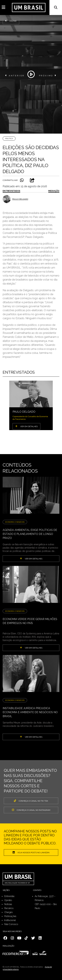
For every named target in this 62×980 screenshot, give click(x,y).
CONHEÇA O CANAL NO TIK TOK (31, 801)
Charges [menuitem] (8, 912)
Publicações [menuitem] (10, 916)
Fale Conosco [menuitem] (11, 924)
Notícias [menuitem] (8, 904)
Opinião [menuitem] (8, 900)
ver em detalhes (31, 559)
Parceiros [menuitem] (9, 908)
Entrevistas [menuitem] (9, 896)
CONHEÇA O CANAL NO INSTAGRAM (31, 810)
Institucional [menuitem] (10, 920)
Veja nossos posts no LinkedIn (31, 852)
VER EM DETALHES (26, 426)
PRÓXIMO (48, 75)
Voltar (11, 21)
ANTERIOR (15, 75)
